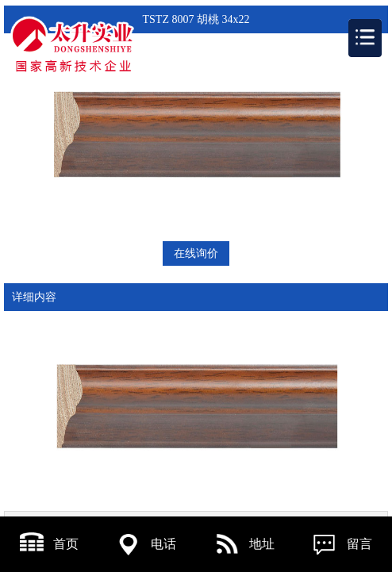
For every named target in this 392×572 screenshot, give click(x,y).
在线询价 (196, 253)
